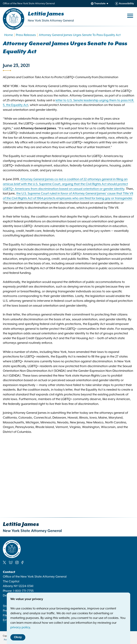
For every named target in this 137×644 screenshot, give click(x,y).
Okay (18, 637)
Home (9, 35)
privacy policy (20, 627)
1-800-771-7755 (23, 591)
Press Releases (26, 35)
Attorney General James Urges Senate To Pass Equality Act (80, 35)
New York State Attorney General (51, 21)
